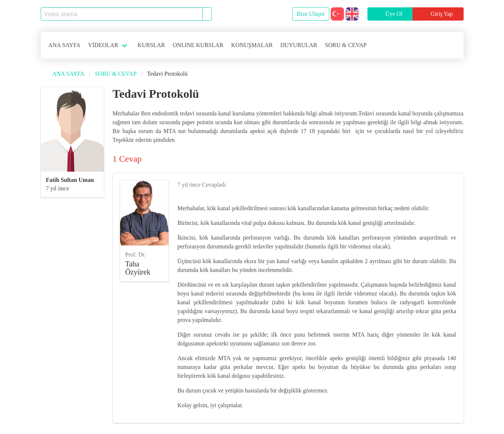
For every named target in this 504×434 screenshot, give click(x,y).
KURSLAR (151, 45)
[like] (453, 183)
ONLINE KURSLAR (198, 45)
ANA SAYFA (65, 45)
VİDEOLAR (103, 45)
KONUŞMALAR (252, 45)
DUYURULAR (299, 45)
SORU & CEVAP (346, 45)
